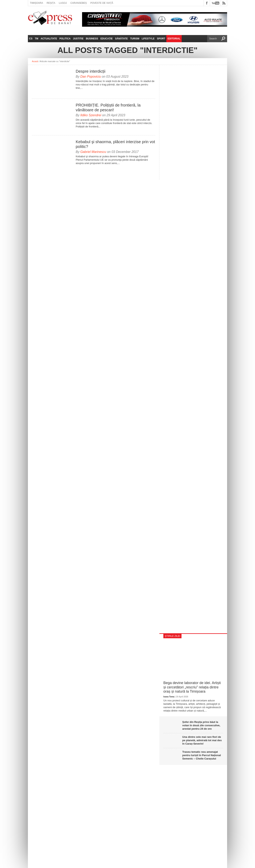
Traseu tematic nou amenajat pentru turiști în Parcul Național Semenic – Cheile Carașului (202, 755)
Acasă (35, 61)
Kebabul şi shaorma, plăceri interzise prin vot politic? (115, 144)
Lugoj (63, 3)
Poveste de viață (102, 3)
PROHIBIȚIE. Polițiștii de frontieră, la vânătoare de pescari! (108, 108)
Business (92, 39)
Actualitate (49, 39)
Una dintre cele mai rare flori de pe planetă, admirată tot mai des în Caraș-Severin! (202, 740)
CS (31, 39)
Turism (135, 39)
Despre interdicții (91, 71)
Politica (65, 39)
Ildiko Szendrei (91, 115)
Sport (161, 39)
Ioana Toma (169, 697)
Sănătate (122, 39)
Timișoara (36, 3)
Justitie (78, 39)
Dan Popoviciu (91, 77)
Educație (106, 39)
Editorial (174, 39)
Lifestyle (148, 39)
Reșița (51, 3)
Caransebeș (78, 3)
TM (37, 39)
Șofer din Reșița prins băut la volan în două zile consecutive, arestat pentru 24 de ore (201, 725)
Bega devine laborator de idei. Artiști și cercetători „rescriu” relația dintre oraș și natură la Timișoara (192, 687)
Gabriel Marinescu (93, 152)
